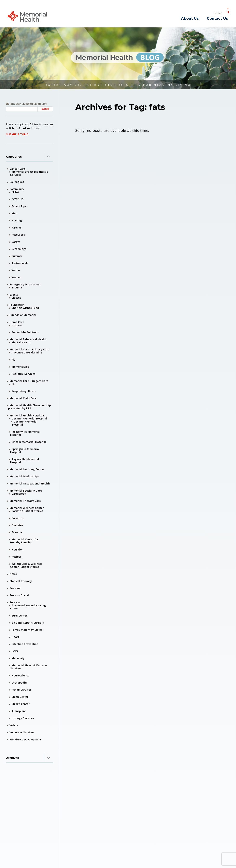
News (13, 574)
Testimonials (20, 263)
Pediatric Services (23, 374)
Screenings (19, 249)
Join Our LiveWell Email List (26, 104)
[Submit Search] (228, 11)
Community (17, 189)
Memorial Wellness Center (27, 508)
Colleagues (17, 182)
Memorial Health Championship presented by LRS (29, 407)
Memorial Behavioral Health (28, 339)
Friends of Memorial (23, 315)
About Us (190, 18)
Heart (15, 637)
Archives (30, 758)
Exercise (17, 532)
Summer (17, 256)
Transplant (19, 711)
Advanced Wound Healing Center (28, 607)
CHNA (15, 192)
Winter (16, 270)
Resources (18, 235)
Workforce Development (25, 739)
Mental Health (21, 342)
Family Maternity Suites (27, 630)
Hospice (17, 325)
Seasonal (15, 588)
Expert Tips (19, 206)
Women (16, 277)
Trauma (17, 287)
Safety (16, 242)
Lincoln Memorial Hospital (29, 442)
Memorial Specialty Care (26, 491)
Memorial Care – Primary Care (29, 349)
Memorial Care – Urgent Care (29, 381)
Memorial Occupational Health (30, 483)
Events (14, 295)
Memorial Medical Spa (24, 476)
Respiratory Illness (24, 391)
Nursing (17, 220)
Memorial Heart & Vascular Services (29, 667)
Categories (30, 156)
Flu (13, 360)
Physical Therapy (21, 581)
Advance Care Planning (27, 352)
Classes (16, 298)
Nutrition (17, 549)
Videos (14, 725)
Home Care (17, 322)
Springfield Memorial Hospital (25, 450)
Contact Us (217, 18)
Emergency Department (25, 284)
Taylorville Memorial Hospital (25, 461)
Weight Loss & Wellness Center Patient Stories (26, 565)
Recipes (17, 557)
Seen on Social (19, 595)
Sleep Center (20, 697)
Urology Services (23, 718)
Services (15, 602)
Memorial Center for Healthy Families (24, 541)
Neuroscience (20, 675)
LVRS (15, 651)
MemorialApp (20, 367)
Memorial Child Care (23, 398)
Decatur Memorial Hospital (29, 418)
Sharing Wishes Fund (25, 308)
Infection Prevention (25, 644)
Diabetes (17, 525)
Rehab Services (22, 690)
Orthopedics (20, 683)
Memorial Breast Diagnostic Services (29, 173)
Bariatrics (18, 518)
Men (14, 213)
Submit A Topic (17, 134)
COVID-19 (17, 199)
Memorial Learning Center (27, 469)
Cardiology (19, 494)
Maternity (18, 658)
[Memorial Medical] (27, 16)
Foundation (17, 305)
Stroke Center (21, 704)
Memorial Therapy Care (25, 501)
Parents (17, 228)
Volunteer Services (22, 732)
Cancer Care (18, 169)
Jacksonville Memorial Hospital (25, 433)
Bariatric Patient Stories (27, 511)
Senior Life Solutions (25, 332)
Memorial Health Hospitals (27, 415)
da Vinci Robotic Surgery (28, 623)
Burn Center (19, 616)
